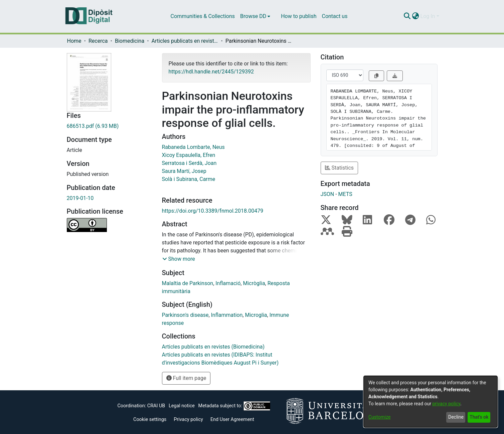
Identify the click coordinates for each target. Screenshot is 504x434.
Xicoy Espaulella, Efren (189, 155)
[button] (179, 259)
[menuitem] (255, 16)
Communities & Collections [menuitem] (203, 16)
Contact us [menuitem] (334, 16)
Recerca (98, 41)
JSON (327, 194)
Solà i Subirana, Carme (189, 179)
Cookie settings (150, 419)
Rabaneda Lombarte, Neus (193, 147)
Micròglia (254, 283)
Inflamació (228, 283)
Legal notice (182, 406)
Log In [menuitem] (428, 16)
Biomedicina (130, 41)
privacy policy (446, 404)
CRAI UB (156, 406)
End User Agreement (232, 419)
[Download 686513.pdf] (109, 126)
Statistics (340, 168)
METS (345, 194)
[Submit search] (407, 16)
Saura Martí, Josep (184, 171)
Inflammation (227, 315)
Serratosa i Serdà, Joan (189, 163)
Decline (456, 417)
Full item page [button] (186, 378)
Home (74, 41)
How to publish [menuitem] (299, 16)
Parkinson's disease (185, 315)
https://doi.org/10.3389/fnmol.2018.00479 (213, 211)
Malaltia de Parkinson (188, 283)
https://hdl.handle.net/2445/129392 (211, 72)
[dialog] (431, 402)
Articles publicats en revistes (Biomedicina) (185, 41)
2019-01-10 (80, 198)
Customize (379, 417)
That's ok (479, 417)
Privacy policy (188, 419)
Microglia (256, 315)
